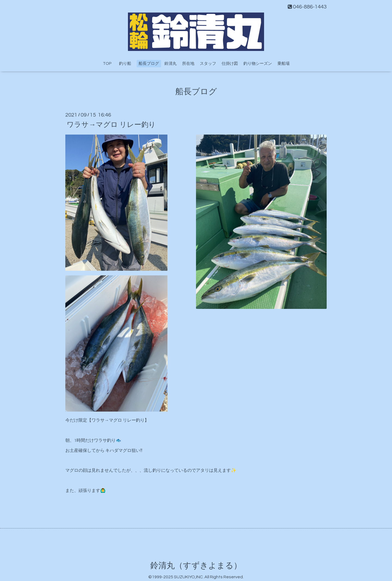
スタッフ (208, 64)
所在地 (188, 64)
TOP (107, 64)
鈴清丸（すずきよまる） (196, 566)
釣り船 (127, 64)
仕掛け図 (230, 64)
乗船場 (284, 64)
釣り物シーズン (258, 64)
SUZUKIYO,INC (188, 577)
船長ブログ (149, 64)
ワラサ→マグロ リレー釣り (111, 124)
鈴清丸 (171, 64)
